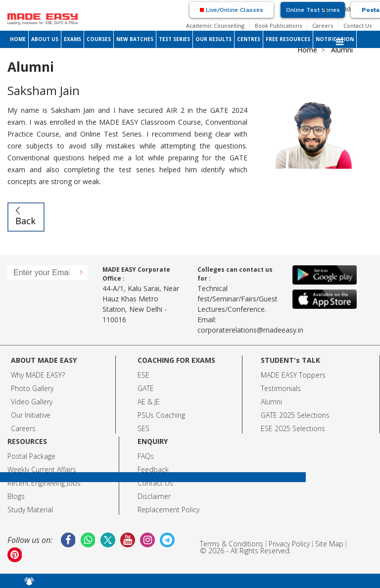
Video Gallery (32, 402)
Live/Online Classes (232, 10)
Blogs (16, 496)
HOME (18, 39)
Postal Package (31, 456)
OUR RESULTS (214, 39)
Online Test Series (313, 10)
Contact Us (357, 25)
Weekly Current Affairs (42, 469)
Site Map (329, 544)
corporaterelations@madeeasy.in (250, 330)
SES (143, 428)
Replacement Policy (168, 510)
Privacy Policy (289, 544)
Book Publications (278, 25)
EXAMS (72, 39)
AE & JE (149, 402)
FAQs (146, 456)
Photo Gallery (32, 388)
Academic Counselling (215, 25)
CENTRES (249, 39)
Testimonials (281, 388)
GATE (146, 388)
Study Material (30, 510)
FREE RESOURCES (288, 39)
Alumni (271, 402)
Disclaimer (154, 496)
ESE (143, 375)
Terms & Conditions (232, 544)
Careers (323, 25)
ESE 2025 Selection (291, 428)
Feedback (153, 469)
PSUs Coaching (161, 415)
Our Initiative (31, 415)
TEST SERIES (174, 39)
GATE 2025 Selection (293, 415)
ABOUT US (45, 39)
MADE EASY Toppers (293, 375)
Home (307, 50)
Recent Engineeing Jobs (44, 483)
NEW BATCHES (135, 39)
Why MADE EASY (36, 375)
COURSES (99, 39)
